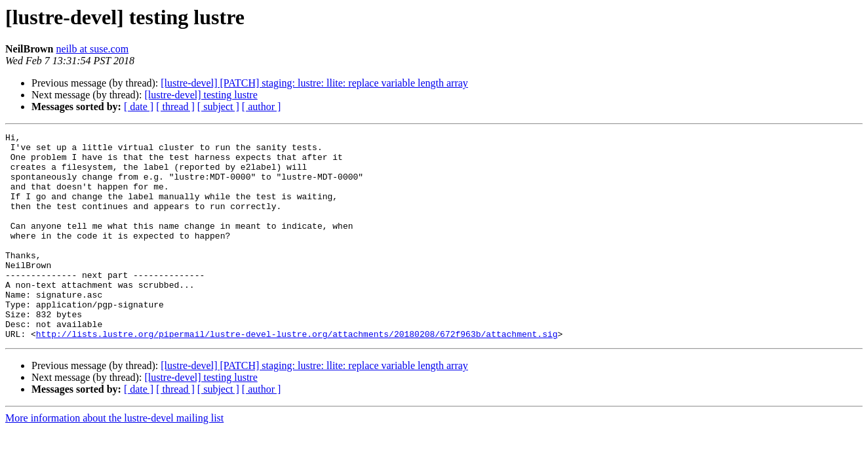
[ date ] (139, 107)
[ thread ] (175, 107)
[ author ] (262, 107)
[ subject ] (218, 107)
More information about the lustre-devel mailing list (114, 459)
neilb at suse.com (92, 49)
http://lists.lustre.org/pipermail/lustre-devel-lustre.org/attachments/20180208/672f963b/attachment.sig (297, 375)
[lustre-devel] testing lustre (201, 95)
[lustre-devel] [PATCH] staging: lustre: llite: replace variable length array (314, 83)
